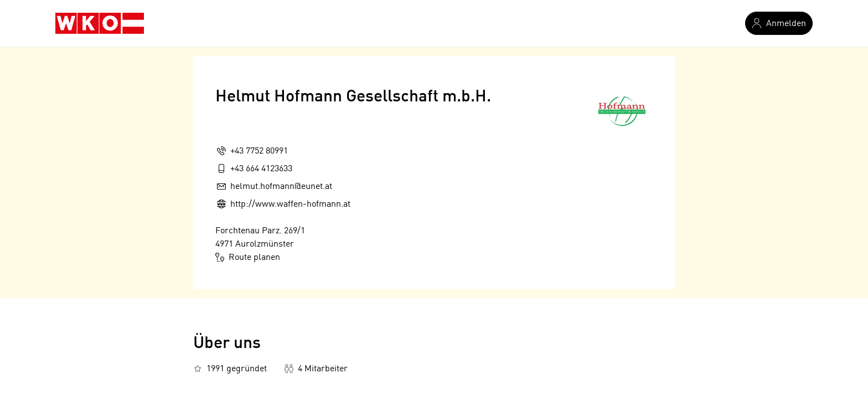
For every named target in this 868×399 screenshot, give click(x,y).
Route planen (248, 257)
